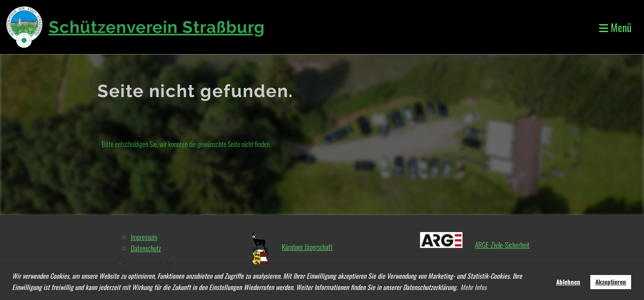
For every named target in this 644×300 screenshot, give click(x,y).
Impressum (144, 237)
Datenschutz (146, 248)
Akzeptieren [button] (611, 282)
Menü (615, 27)
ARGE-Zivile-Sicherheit (502, 245)
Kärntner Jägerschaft (307, 247)
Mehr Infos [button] (474, 287)
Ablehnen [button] (568, 282)
